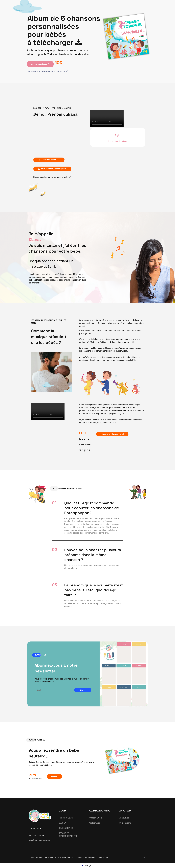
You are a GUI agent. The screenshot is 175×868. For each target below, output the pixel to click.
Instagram (125, 823)
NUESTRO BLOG (66, 818)
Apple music (94, 823)
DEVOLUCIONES (66, 828)
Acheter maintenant (40, 64)
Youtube (124, 818)
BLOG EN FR (64, 823)
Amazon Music (95, 818)
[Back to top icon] (144, 858)
